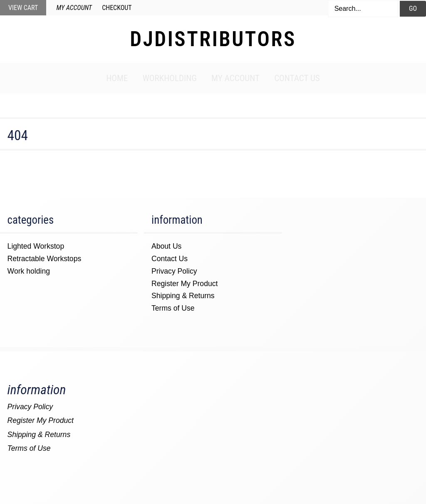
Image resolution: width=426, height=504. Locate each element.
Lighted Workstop (36, 246)
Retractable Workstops (45, 259)
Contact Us (297, 78)
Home (117, 78)
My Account (74, 8)
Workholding (170, 78)
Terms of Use (173, 308)
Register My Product (185, 284)
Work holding (29, 271)
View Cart (23, 8)
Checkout (117, 8)
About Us (166, 246)
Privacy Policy (174, 271)
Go (413, 9)
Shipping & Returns (183, 296)
